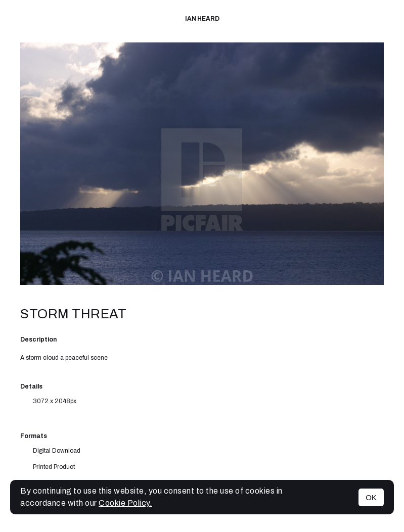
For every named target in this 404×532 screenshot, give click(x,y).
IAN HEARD (202, 19)
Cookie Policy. (125, 503)
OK (371, 497)
